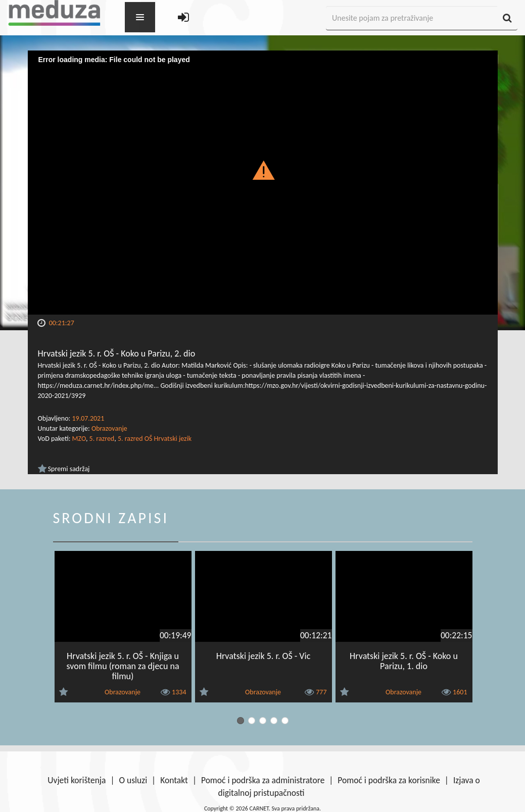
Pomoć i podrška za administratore (263, 780)
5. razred (102, 439)
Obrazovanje (109, 428)
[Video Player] (263, 183)
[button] (262, 170)
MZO (79, 439)
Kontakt (174, 780)
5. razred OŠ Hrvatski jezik (155, 439)
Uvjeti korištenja (77, 780)
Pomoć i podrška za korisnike (389, 780)
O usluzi (133, 780)
